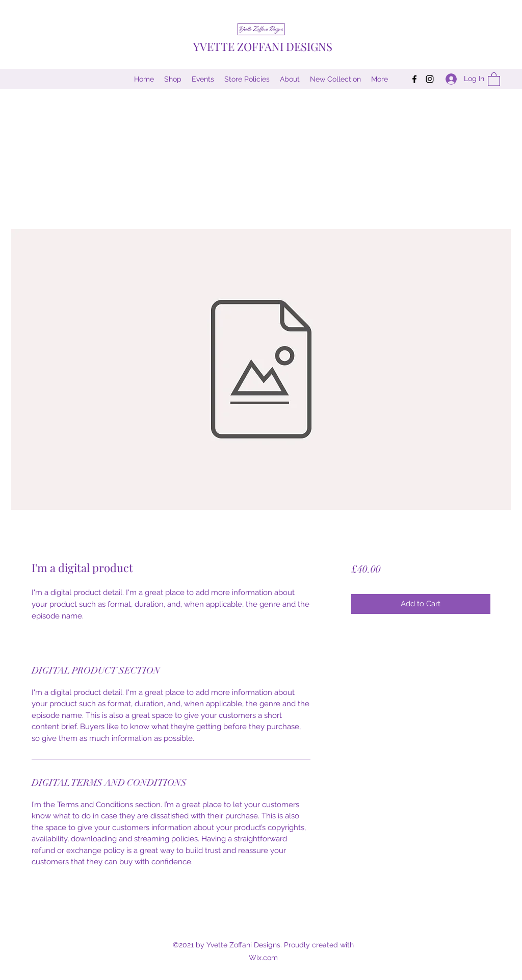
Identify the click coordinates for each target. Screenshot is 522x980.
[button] (494, 79)
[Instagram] (430, 79)
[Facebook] (414, 79)
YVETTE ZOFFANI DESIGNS (263, 46)
